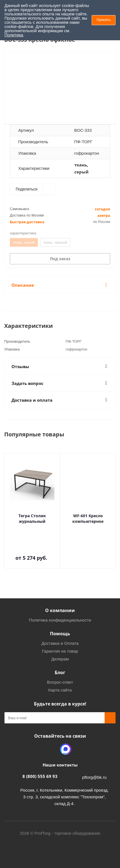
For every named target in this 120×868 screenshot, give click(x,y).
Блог (60, 672)
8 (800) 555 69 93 (40, 776)
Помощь (60, 634)
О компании (60, 610)
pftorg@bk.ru (94, 777)
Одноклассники (52, 749)
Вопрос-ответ (60, 682)
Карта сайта (60, 690)
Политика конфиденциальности (60, 620)
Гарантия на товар (60, 651)
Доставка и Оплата (60, 643)
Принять (104, 20)
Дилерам (60, 659)
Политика (14, 35)
